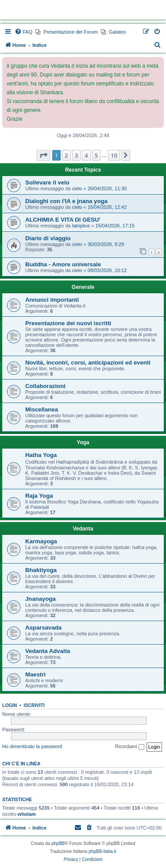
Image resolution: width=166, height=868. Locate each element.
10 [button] (114, 155)
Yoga (83, 442)
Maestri (35, 674)
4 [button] (86, 155)
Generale (83, 287)
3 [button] (76, 155)
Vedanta (83, 529)
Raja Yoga (39, 496)
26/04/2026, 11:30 (107, 188)
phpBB (58, 843)
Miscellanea (42, 409)
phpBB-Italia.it (102, 851)
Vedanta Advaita (48, 651)
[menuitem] (23, 32)
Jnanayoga (41, 599)
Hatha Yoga (41, 455)
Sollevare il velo (47, 182)
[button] (43, 155)
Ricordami (130, 747)
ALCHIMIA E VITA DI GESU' (63, 220)
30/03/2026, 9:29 (106, 244)
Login (10, 705)
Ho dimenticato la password (32, 746)
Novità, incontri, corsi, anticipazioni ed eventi (88, 363)
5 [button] (96, 155)
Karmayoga (41, 541)
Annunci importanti (52, 300)
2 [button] (66, 155)
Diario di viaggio (48, 238)
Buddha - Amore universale (63, 264)
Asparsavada (43, 628)
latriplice (81, 226)
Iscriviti (34, 705)
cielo (77, 188)
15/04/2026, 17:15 (115, 226)
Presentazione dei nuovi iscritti (68, 323)
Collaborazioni (45, 386)
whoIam (27, 814)
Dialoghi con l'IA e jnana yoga (66, 201)
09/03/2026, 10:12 (107, 270)
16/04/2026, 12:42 (107, 207)
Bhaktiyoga (41, 570)
